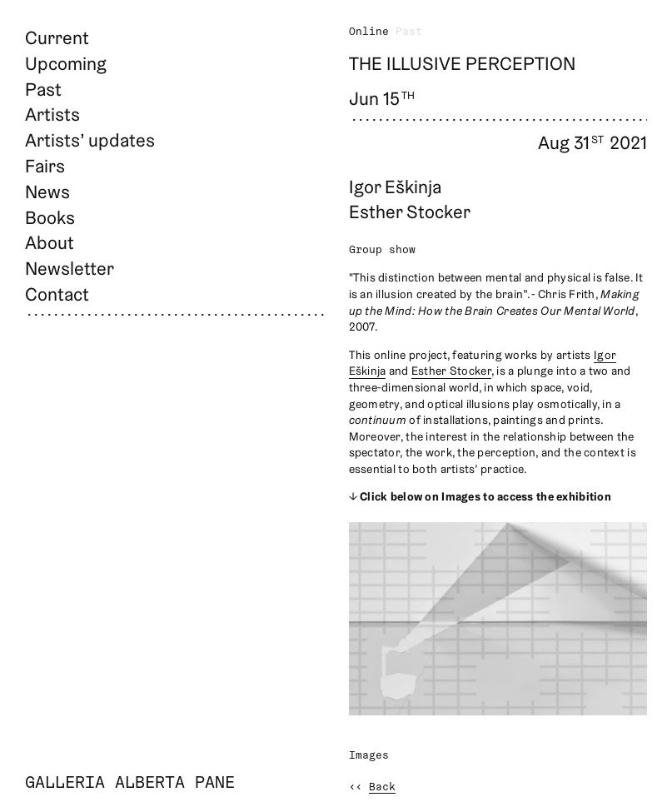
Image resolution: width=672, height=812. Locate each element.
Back (382, 787)
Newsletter (70, 268)
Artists (52, 114)
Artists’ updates (90, 140)
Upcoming (66, 63)
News (47, 192)
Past (43, 89)
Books (50, 217)
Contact (57, 294)
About (50, 242)
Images (369, 756)
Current (57, 37)
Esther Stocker (451, 371)
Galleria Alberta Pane (130, 784)
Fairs (45, 166)
